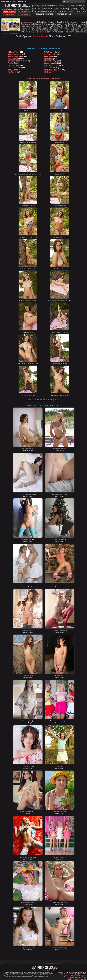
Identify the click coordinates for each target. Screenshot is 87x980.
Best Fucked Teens (15, 56)
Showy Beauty (50, 61)
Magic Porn (12, 70)
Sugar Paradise (50, 63)
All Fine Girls (13, 52)
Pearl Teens (49, 56)
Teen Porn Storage (52, 70)
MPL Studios (49, 52)
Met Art (11, 72)
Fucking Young (14, 65)
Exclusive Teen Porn (16, 61)
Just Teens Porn (14, 68)
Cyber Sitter (81, 974)
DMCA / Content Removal (77, 979)
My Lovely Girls (51, 54)
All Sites (48, 72)
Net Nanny (72, 974)
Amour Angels (13, 54)
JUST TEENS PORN (64, 14)
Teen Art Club (50, 68)
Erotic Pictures (9, 15)
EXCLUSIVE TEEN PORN (45, 14)
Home (29, 78)
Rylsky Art (48, 59)
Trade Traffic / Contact (78, 977)
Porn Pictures (9, 12)
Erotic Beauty (13, 59)
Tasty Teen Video (51, 65)
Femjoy (11, 63)
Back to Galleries (39, 78)
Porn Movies (24, 12)
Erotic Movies (24, 15)
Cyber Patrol (63, 974)
